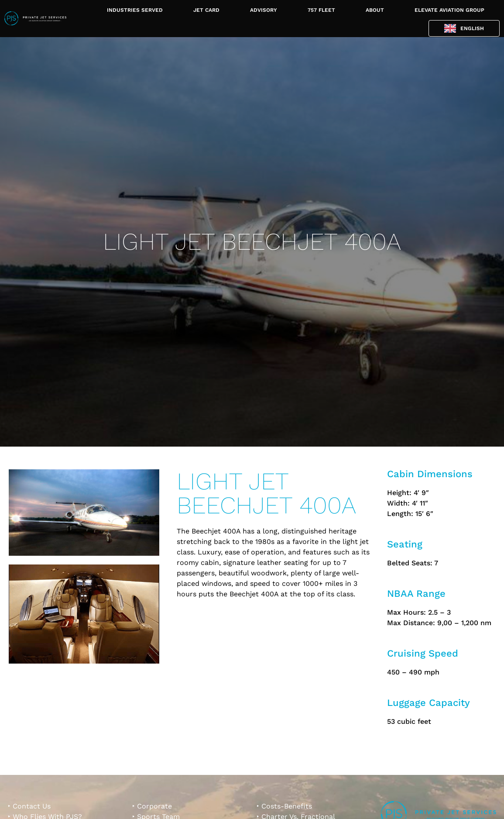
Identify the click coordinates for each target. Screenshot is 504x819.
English (472, 28)
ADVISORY (264, 10)
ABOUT (375, 10)
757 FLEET (321, 10)
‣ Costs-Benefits (284, 806)
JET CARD (206, 10)
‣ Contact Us (29, 806)
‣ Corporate (152, 806)
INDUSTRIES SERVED (135, 10)
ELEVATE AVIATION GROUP (449, 10)
